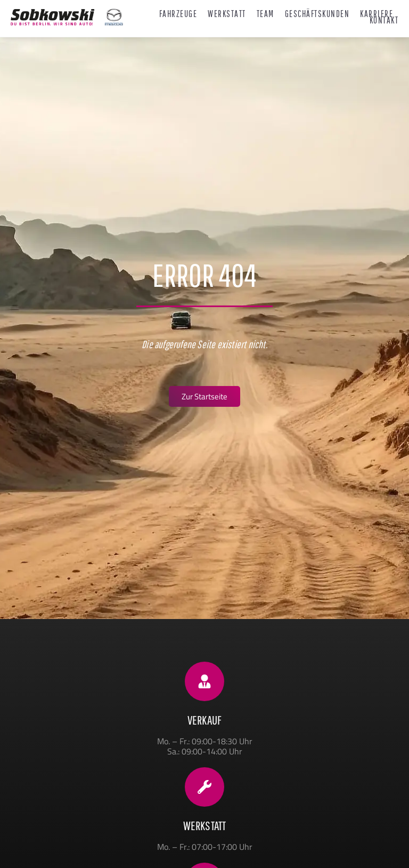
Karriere (377, 14)
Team (265, 14)
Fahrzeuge (178, 14)
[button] (23, 845)
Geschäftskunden (317, 14)
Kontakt (384, 20)
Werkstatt (227, 14)
